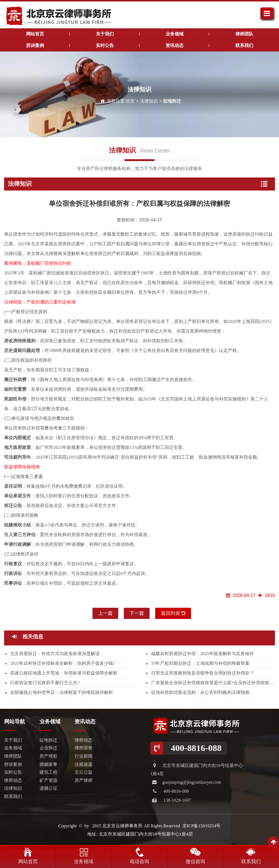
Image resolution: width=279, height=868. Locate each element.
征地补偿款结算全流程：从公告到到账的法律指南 (200, 692)
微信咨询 (195, 861)
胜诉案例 (35, 45)
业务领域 (175, 34)
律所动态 (13, 780)
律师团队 (244, 34)
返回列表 (173, 613)
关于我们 (105, 34)
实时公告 (105, 45)
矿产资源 (48, 780)
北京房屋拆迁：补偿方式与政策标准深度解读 (55, 654)
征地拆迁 (172, 101)
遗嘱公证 (48, 788)
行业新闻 (84, 756)
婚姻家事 (48, 764)
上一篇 (105, 613)
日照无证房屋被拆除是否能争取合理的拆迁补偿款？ (203, 673)
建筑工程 (48, 772)
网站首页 (28, 861)
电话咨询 (139, 861)
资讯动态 (175, 45)
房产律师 (84, 780)
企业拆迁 (48, 748)
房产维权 (48, 756)
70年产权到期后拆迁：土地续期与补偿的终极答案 (200, 663)
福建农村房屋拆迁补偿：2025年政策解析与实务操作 (203, 654)
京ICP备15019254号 (202, 826)
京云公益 (84, 772)
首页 (130, 101)
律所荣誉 (84, 748)
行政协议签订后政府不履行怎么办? (45, 683)
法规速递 (84, 764)
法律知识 (149, 101)
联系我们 (244, 45)
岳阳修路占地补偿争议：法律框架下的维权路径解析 (62, 692)
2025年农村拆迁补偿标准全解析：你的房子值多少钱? (62, 663)
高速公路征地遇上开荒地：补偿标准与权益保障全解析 (64, 673)
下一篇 (137, 613)
